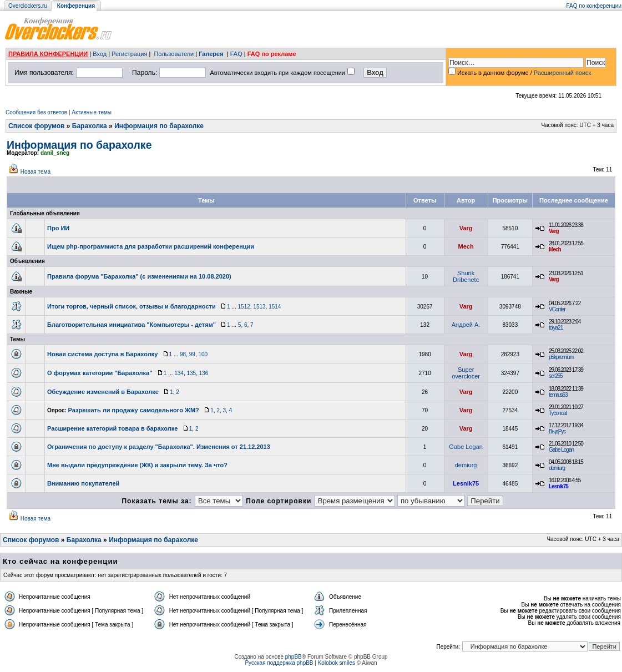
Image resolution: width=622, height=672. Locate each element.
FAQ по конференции (594, 6)
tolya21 (556, 328)
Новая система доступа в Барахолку (102, 354)
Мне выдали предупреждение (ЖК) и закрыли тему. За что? (137, 465)
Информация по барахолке (159, 126)
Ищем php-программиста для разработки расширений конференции (151, 246)
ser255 (556, 376)
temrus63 (558, 395)
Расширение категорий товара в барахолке (112, 428)
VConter (557, 309)
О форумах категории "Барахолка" (100, 373)
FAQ (236, 54)
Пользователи (174, 54)
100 (203, 354)
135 (191, 373)
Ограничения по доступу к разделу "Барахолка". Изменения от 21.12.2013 (159, 447)
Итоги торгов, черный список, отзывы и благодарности (132, 306)
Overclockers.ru (28, 6)
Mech (466, 246)
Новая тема (36, 172)
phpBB (294, 657)
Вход (100, 54)
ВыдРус (557, 431)
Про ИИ (58, 228)
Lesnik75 (466, 483)
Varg (466, 228)
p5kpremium (561, 357)
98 (183, 354)
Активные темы (92, 112)
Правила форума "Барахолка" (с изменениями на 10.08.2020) (139, 276)
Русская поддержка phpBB (279, 663)
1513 (259, 307)
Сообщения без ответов (36, 112)
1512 (244, 307)
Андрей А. (466, 325)
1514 (275, 307)
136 (204, 373)
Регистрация (129, 54)
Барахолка (90, 126)
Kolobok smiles (337, 663)
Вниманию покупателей (83, 483)
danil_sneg (55, 153)
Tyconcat (558, 413)
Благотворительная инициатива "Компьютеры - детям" (132, 325)
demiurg (466, 465)
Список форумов (36, 126)
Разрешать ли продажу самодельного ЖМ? (134, 410)
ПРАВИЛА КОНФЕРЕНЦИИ (48, 54)
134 (179, 373)
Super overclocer (466, 373)
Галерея (211, 54)
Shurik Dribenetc (466, 276)
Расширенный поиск (563, 73)
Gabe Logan (466, 447)
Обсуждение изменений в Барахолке (103, 392)
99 (192, 354)
